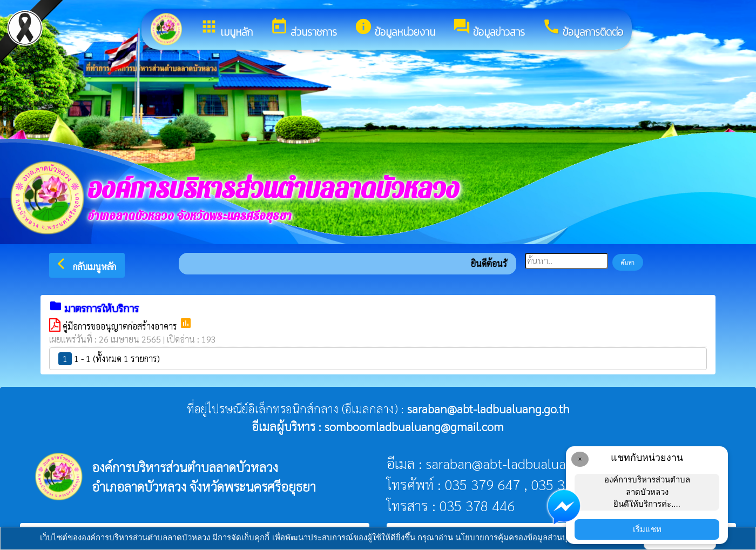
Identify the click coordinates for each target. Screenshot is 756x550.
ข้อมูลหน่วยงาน (395, 29)
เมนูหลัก (226, 29)
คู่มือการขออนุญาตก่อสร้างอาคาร (121, 326)
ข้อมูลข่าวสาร (489, 29)
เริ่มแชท (647, 529)
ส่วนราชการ (303, 29)
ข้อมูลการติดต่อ (583, 29)
